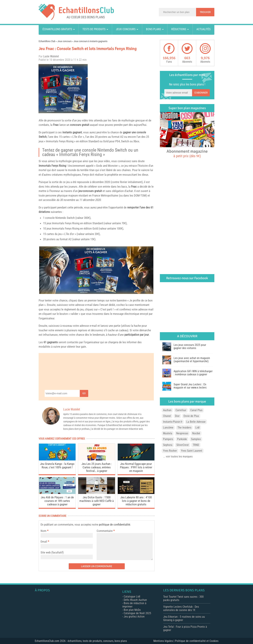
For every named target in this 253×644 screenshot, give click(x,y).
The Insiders (184, 428)
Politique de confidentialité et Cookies (197, 641)
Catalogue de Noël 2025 (137, 613)
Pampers (168, 439)
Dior (177, 416)
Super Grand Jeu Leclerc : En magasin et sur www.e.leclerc (190, 386)
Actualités (203, 29)
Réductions (179, 29)
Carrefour (181, 410)
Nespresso (182, 433)
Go (84, 393)
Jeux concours (126, 29)
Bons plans (153, 29)
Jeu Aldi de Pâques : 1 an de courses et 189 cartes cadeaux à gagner (57, 501)
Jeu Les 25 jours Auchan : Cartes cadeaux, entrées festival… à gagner (97, 467)
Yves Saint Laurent (192, 451)
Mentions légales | (164, 641)
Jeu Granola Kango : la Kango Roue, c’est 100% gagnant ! (57, 466)
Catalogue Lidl (132, 597)
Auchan (167, 410)
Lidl (197, 428)
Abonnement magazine (187, 153)
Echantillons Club (47, 41)
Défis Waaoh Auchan (135, 600)
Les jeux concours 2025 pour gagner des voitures (190, 346)
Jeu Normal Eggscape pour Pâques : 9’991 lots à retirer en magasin (136, 467)
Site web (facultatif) (52, 552)
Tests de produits (94, 29)
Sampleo (196, 439)
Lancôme (168, 428)
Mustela (168, 433)
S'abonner (201, 93)
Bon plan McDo (132, 610)
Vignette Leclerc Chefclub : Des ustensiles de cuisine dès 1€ (181, 608)
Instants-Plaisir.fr (173, 422)
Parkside (182, 439)
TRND (196, 445)
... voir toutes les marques (178, 457)
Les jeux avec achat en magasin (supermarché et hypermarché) (192, 360)
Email (44, 542)
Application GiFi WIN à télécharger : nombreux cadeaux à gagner (193, 373)
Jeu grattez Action (134, 617)
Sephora (168, 445)
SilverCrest (183, 445)
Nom (43, 531)
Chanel (167, 416)
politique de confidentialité (115, 525)
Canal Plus (196, 410)
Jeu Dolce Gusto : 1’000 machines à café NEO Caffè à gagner (97, 501)
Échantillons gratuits (57, 29)
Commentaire (106, 531)
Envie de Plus (191, 416)
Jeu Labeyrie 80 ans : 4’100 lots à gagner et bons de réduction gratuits (136, 501)
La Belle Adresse (196, 422)
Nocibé (196, 433)
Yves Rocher (170, 451)
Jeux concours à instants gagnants (90, 41)
